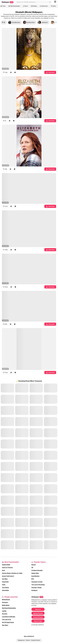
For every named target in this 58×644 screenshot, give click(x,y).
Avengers (5, 602)
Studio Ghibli (6, 565)
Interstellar (5, 590)
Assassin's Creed (37, 582)
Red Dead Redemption (9, 608)
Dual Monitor (35, 576)
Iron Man (5, 579)
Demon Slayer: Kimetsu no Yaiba (12, 573)
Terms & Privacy (38, 617)
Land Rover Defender (9, 617)
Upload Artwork (38, 613)
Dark (4, 570)
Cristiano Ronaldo (37, 570)
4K (32, 567)
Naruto (34, 565)
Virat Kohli (5, 582)
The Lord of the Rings (38, 585)
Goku (4, 585)
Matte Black (6, 605)
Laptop (4, 611)
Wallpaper (8, 2)
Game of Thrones (7, 567)
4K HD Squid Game (8, 622)
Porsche (5, 614)
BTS (33, 579)
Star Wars (5, 625)
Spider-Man (35, 573)
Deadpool (34, 590)
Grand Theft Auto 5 (8, 576)
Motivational (6, 600)
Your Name (5, 588)
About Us (38, 609)
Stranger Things (36, 588)
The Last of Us (7, 619)
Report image (38, 621)
